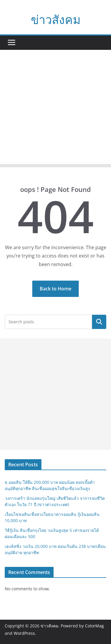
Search (99, 322)
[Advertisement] (55, 108)
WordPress (24, 633)
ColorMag (94, 626)
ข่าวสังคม (56, 19)
